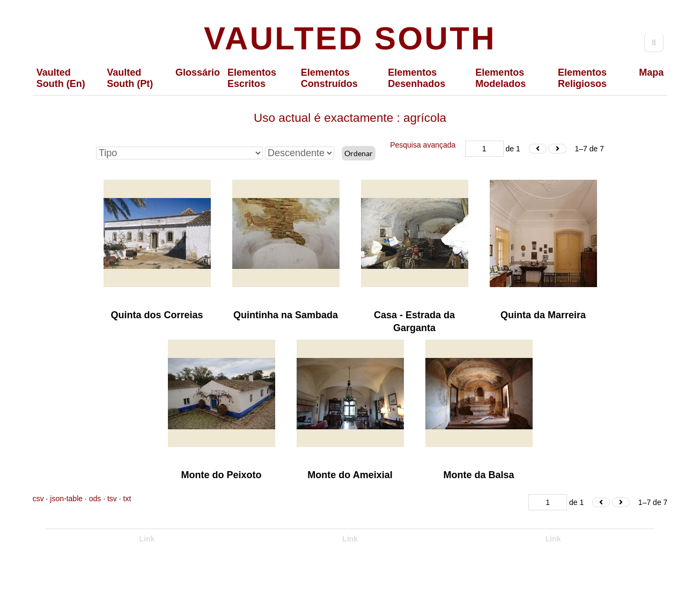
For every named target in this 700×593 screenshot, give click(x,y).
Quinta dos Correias (157, 315)
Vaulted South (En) (61, 78)
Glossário (198, 72)
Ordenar (359, 153)
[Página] (484, 149)
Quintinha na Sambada (286, 315)
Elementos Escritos (252, 78)
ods (95, 499)
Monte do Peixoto (222, 475)
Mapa (651, 72)
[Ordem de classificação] (300, 153)
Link (147, 539)
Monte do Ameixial (350, 475)
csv (38, 499)
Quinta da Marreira (543, 315)
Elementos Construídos (329, 78)
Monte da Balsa (478, 475)
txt (127, 499)
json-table (66, 499)
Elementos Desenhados (417, 78)
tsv (112, 499)
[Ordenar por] (179, 153)
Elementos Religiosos (582, 78)
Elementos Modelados (500, 78)
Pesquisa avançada (423, 145)
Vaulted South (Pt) (130, 78)
